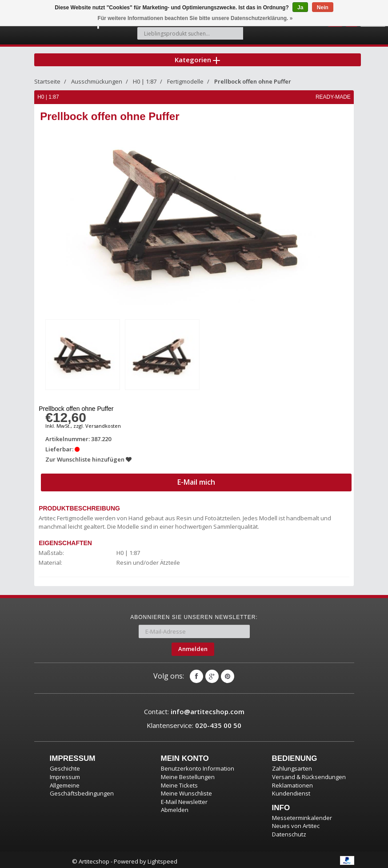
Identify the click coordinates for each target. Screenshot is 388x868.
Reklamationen (292, 782)
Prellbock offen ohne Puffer (253, 79)
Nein (323, 8)
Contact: (194, 708)
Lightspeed (162, 858)
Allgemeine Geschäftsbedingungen (82, 786)
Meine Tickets (179, 782)
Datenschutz (289, 831)
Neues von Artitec (296, 822)
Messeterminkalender (302, 814)
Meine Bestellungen (188, 773)
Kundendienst (291, 790)
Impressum (65, 773)
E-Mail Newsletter (184, 798)
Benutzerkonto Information (198, 765)
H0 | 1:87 (145, 79)
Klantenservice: (194, 722)
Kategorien (197, 55)
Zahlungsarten (292, 765)
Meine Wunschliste (186, 790)
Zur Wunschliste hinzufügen (89, 456)
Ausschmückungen (97, 79)
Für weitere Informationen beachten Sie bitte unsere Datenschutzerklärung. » (195, 18)
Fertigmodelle (185, 79)
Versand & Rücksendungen (309, 773)
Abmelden (175, 806)
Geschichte (65, 765)
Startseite (47, 79)
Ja (300, 8)
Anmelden (193, 645)
